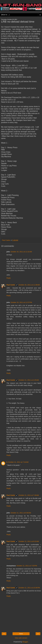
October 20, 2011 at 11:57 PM (21, 302)
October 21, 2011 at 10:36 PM (29, 588)
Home (21, 634)
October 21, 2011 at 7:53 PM (27, 566)
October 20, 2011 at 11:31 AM (21, 252)
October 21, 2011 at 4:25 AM (29, 380)
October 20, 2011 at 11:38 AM (29, 285)
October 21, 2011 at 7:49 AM (29, 495)
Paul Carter (11, 285)
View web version (21, 638)
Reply (9, 278)
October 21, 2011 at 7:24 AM (18, 462)
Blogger (25, 642)
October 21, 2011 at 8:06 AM (21, 513)
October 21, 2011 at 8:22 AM (29, 541)
